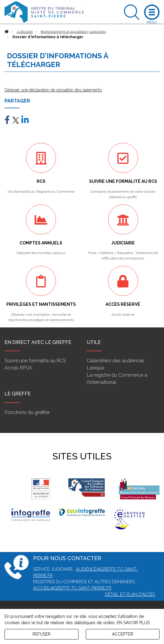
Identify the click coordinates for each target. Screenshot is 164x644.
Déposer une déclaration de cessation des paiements (53, 90)
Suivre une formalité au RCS (35, 361)
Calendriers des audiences (116, 361)
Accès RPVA (18, 368)
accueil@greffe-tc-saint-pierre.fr (72, 588)
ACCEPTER (123, 634)
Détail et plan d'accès (130, 594)
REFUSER (42, 634)
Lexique (95, 368)
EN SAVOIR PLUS (133, 623)
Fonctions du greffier (27, 412)
